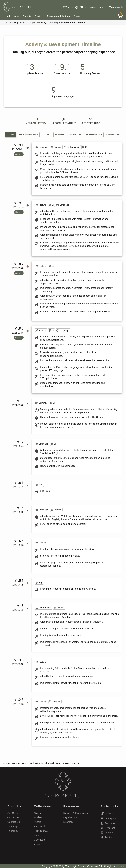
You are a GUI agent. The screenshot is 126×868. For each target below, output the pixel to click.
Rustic (37, 822)
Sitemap (68, 822)
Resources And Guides (25, 763)
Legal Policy (70, 817)
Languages (113, 135)
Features (60, 135)
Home (6, 763)
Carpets (27, 16)
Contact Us (14, 822)
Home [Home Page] (16, 16)
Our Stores (13, 817)
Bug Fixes (76, 135)
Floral (37, 844)
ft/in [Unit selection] (66, 7)
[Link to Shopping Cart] (120, 16)
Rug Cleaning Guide (14, 23)
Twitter (106, 837)
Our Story (13, 813)
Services (39, 16)
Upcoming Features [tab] (64, 121)
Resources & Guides (58, 16)
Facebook (108, 823)
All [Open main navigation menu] (6, 16)
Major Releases (29, 135)
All (10, 135)
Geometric (40, 840)
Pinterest (108, 828)
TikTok (107, 814)
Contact (77, 16)
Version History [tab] (36, 121)
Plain (37, 835)
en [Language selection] (81, 7)
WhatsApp (13, 826)
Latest (46, 135)
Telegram (13, 831)
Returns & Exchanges (76, 813)
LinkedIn (107, 833)
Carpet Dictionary (37, 23)
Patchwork (40, 826)
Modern (38, 817)
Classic (38, 813)
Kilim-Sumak (41, 831)
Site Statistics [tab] (91, 121)
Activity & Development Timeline (68, 23)
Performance (94, 135)
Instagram (108, 819)
